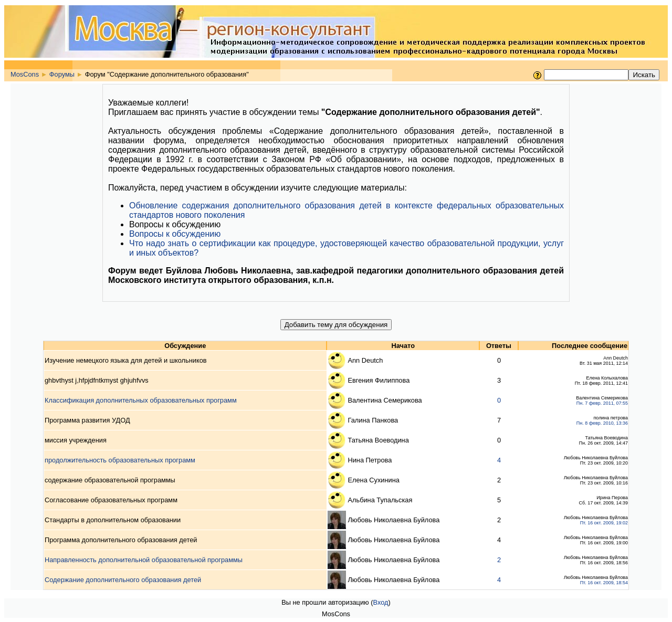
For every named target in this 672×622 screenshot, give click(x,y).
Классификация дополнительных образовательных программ (141, 400)
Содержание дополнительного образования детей (123, 580)
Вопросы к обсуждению (175, 234)
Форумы (62, 74)
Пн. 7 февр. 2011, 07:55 (602, 403)
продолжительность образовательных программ (120, 460)
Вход (381, 602)
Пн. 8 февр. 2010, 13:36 (602, 423)
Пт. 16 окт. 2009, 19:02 (604, 523)
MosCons (25, 74)
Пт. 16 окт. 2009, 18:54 (604, 583)
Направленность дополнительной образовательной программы (144, 560)
